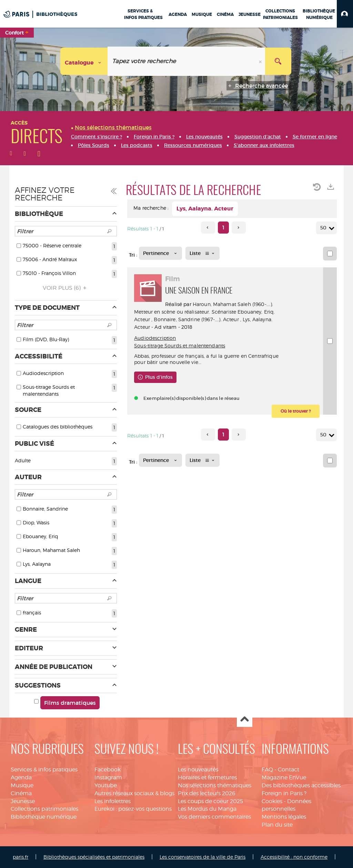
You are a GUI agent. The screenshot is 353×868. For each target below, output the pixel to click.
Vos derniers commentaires (214, 817)
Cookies (272, 801)
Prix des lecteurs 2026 (207, 793)
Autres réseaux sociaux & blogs (134, 793)
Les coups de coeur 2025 (210, 801)
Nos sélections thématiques (215, 785)
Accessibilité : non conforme (294, 857)
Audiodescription (155, 338)
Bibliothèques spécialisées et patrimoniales (94, 857)
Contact (289, 770)
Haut (245, 719)
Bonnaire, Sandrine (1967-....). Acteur (196, 319)
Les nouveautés (198, 770)
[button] (345, 14)
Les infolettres (113, 801)
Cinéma (21, 793)
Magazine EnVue (284, 777)
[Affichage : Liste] (203, 253)
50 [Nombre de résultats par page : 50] (324, 228)
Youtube (106, 785)
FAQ (267, 770)
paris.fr (21, 857)
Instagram (108, 777)
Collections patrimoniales (44, 809)
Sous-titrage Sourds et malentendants (180, 346)
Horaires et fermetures (207, 777)
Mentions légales (284, 817)
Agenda (21, 777)
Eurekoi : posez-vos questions (133, 809)
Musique (22, 785)
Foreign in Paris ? (284, 793)
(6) (66, 288)
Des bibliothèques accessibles (301, 785)
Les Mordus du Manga (207, 809)
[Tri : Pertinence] (160, 253)
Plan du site (277, 825)
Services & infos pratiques (44, 770)
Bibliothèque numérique (44, 817)
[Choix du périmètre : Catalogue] (84, 61)
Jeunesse (23, 801)
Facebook (108, 770)
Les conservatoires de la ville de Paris (203, 857)
